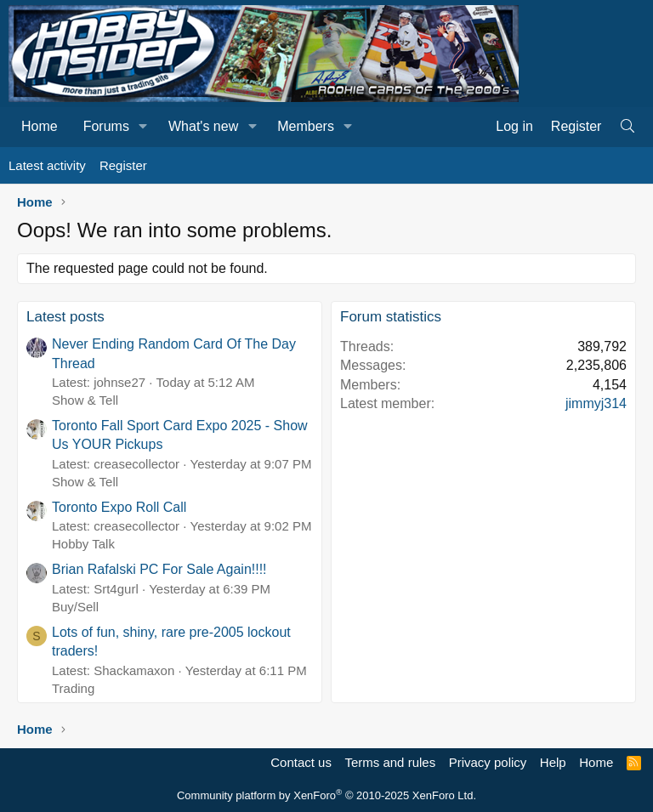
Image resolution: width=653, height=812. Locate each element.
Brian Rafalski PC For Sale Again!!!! (159, 569)
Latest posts (65, 317)
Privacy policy (488, 762)
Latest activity (47, 165)
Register (123, 165)
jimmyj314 (596, 403)
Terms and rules (390, 762)
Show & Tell (85, 400)
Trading (73, 688)
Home (40, 126)
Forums (106, 126)
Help (553, 762)
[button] (143, 127)
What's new (203, 126)
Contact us (301, 762)
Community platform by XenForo (326, 795)
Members (306, 126)
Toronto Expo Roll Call (119, 507)
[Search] (627, 127)
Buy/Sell (75, 607)
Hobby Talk (83, 544)
